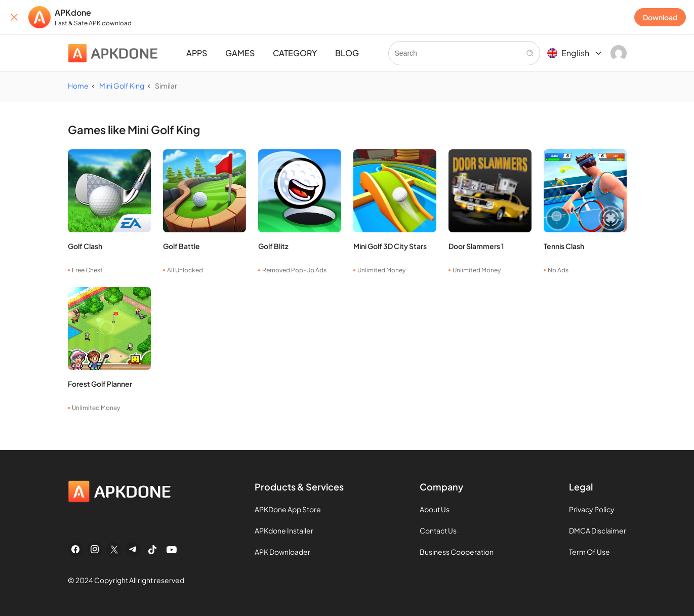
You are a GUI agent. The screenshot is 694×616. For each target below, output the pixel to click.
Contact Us (438, 530)
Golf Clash (85, 246)
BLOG (347, 53)
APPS (197, 53)
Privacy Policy (592, 509)
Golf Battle (181, 246)
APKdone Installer (284, 530)
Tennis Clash (564, 246)
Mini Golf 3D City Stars (390, 246)
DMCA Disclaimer (598, 530)
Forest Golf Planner (100, 384)
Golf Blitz (273, 246)
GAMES (240, 53)
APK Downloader (282, 552)
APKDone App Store (288, 509)
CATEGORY (295, 53)
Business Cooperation (457, 552)
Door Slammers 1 (476, 246)
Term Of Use (589, 552)
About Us (435, 509)
